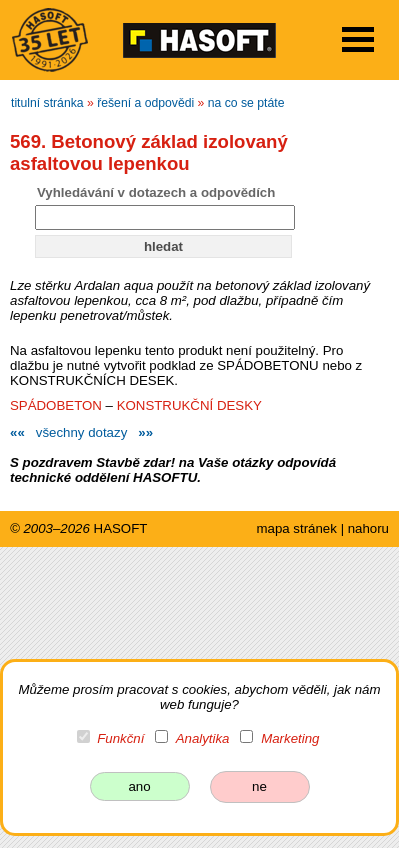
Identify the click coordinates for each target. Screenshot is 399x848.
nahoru (368, 528)
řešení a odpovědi (145, 103)
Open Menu (358, 39)
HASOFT (121, 528)
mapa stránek (296, 528)
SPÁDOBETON (56, 405)
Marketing (290, 738)
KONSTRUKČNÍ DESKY (189, 405)
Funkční (120, 738)
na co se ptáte (246, 103)
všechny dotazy (81, 432)
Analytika (203, 738)
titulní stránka (47, 103)
